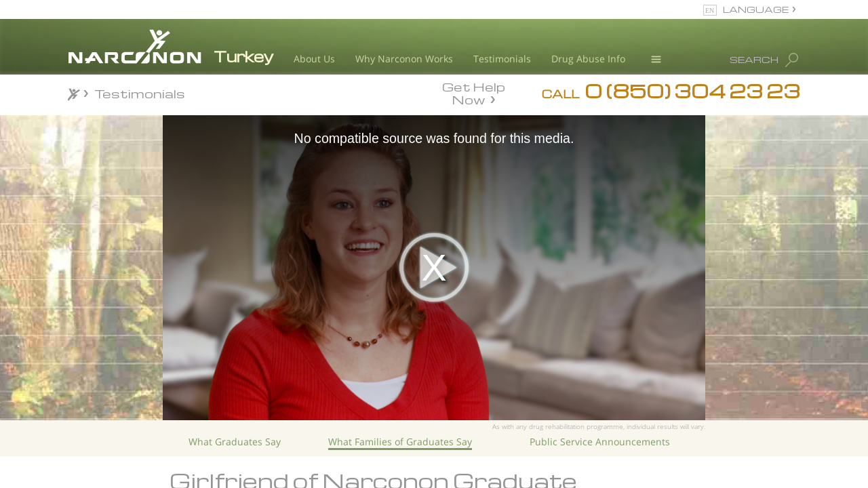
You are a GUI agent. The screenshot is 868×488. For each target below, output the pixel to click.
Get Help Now (474, 92)
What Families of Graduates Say (400, 442)
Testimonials (502, 59)
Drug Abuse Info (588, 59)
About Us (314, 59)
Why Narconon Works (404, 59)
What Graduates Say (235, 442)
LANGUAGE (756, 9)
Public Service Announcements (600, 442)
